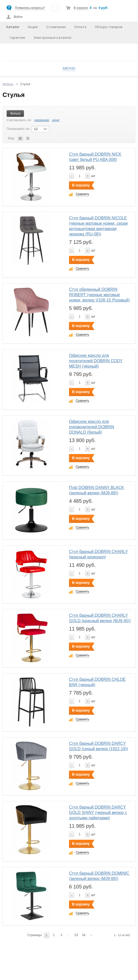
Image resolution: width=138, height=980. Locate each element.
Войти (18, 17)
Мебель (8, 84)
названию (42, 120)
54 (84, 935)
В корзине (81, 8)
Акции (33, 27)
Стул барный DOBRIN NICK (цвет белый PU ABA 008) (95, 157)
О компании (56, 27)
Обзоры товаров (109, 27)
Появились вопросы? (30, 8)
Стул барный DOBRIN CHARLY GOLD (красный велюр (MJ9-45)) (100, 618)
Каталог (13, 27)
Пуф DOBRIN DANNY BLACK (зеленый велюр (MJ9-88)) (96, 490)
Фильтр (15, 114)
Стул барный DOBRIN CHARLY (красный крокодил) (98, 554)
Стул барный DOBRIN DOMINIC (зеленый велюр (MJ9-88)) (99, 876)
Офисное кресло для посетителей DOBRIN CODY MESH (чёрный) (96, 361)
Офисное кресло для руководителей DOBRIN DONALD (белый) (92, 427)
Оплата (80, 27)
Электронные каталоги (52, 37)
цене (56, 120)
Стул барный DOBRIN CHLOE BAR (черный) (97, 682)
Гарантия (17, 37)
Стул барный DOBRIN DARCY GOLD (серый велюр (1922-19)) (99, 746)
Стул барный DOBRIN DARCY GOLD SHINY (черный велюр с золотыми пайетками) (98, 813)
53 (76, 935)
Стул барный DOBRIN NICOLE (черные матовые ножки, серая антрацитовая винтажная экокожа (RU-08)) (98, 226)
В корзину (81, 185)
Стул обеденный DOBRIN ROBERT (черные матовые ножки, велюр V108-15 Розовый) (99, 295)
